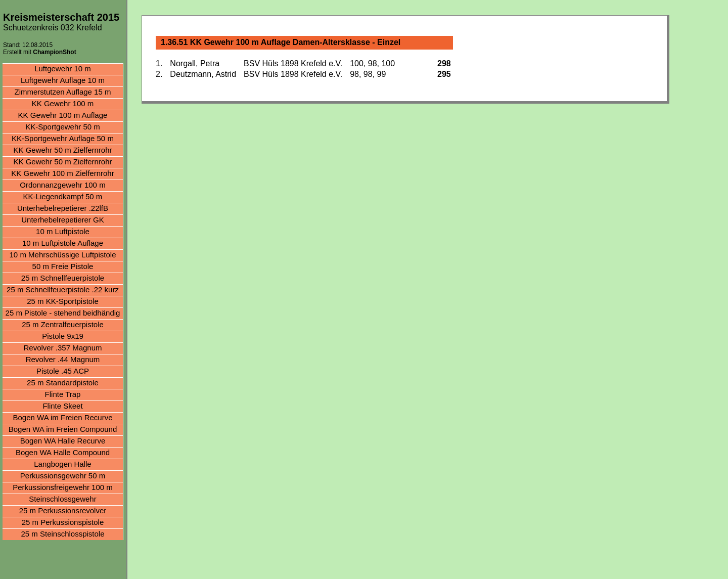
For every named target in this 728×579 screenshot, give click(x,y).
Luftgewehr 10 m (63, 69)
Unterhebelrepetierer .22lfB (63, 208)
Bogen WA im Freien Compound (63, 429)
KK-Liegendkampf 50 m (63, 196)
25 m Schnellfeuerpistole (63, 278)
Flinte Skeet (62, 406)
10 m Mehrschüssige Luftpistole (63, 255)
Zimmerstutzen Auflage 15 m (63, 92)
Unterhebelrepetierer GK (62, 220)
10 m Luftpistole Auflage (63, 243)
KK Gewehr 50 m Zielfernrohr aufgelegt (62, 163)
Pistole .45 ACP (63, 371)
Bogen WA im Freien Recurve (62, 417)
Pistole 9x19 (63, 336)
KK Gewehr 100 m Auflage (63, 115)
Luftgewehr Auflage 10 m (63, 80)
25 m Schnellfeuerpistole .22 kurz (63, 289)
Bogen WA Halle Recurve (63, 441)
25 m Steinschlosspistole (62, 534)
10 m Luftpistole (63, 231)
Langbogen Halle (62, 464)
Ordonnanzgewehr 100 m (62, 185)
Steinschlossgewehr (62, 499)
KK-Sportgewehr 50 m (63, 127)
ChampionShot (54, 52)
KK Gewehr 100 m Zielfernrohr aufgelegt (62, 174)
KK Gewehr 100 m (63, 103)
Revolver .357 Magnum (62, 348)
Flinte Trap (63, 394)
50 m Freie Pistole (63, 266)
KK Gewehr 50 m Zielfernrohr (62, 150)
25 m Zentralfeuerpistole (63, 324)
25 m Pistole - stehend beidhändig (63, 313)
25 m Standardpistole (63, 383)
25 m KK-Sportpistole (63, 301)
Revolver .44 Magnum (63, 359)
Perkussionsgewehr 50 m (63, 476)
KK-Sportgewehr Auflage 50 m (63, 138)
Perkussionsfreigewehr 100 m (63, 487)
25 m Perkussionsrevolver (63, 510)
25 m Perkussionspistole (63, 522)
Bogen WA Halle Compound (63, 452)
